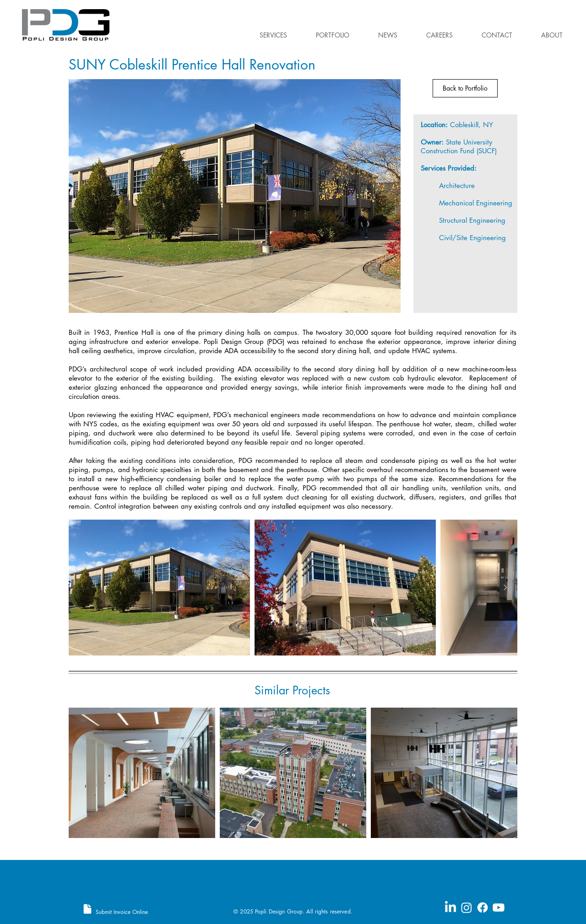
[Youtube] (499, 908)
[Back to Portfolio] (465, 88)
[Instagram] (467, 908)
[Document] (87, 909)
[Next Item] (505, 588)
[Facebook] (483, 908)
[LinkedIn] (450, 908)
